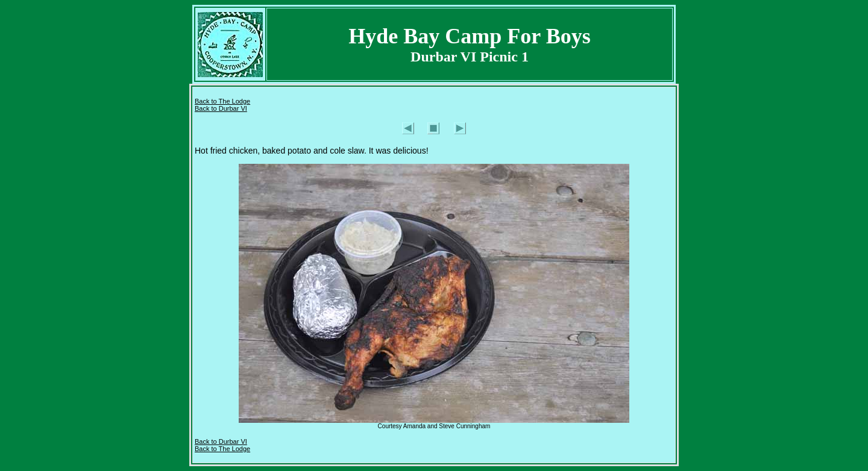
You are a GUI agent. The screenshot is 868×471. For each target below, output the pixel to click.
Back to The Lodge (222, 101)
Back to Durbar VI (221, 108)
